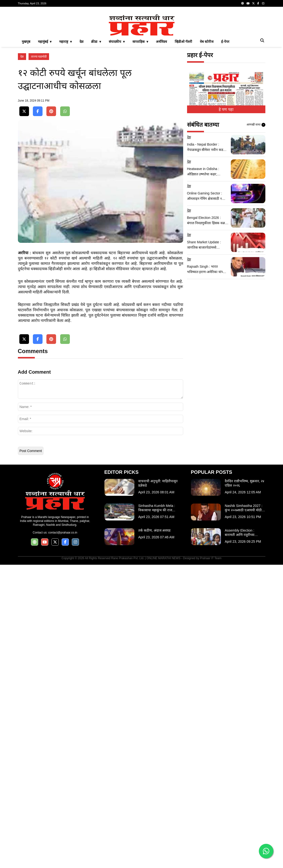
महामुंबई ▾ (45, 109)
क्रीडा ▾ (96, 109)
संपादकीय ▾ (117, 109)
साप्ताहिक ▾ (140, 109)
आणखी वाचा (256, 193)
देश (81, 109)
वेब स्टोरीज (207, 109)
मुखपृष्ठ (26, 109)
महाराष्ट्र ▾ (65, 109)
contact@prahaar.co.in (63, 836)
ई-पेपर (225, 109)
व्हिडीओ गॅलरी (183, 109)
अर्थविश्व (161, 109)
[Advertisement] (142, 45)
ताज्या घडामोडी (39, 124)
